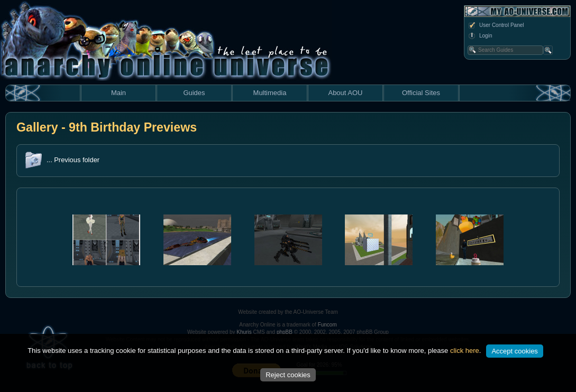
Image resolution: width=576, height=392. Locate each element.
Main (118, 93)
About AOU (345, 93)
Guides (194, 93)
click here (465, 351)
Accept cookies (514, 351)
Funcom (327, 325)
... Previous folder (73, 160)
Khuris (244, 332)
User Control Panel (496, 25)
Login (480, 36)
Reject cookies (288, 375)
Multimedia (270, 93)
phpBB (285, 332)
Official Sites (421, 93)
